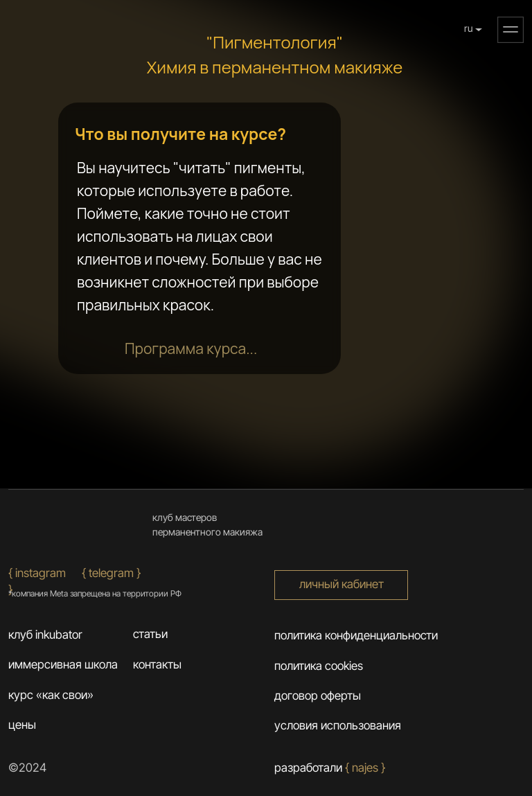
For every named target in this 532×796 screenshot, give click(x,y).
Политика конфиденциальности (356, 635)
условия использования (338, 725)
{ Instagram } (37, 581)
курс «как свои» (51, 695)
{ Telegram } (111, 573)
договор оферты (318, 696)
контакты (157, 664)
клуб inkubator (45, 635)
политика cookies (319, 666)
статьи (150, 634)
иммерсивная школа (63, 664)
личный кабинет (342, 584)
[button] (511, 30)
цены (22, 725)
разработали (330, 768)
